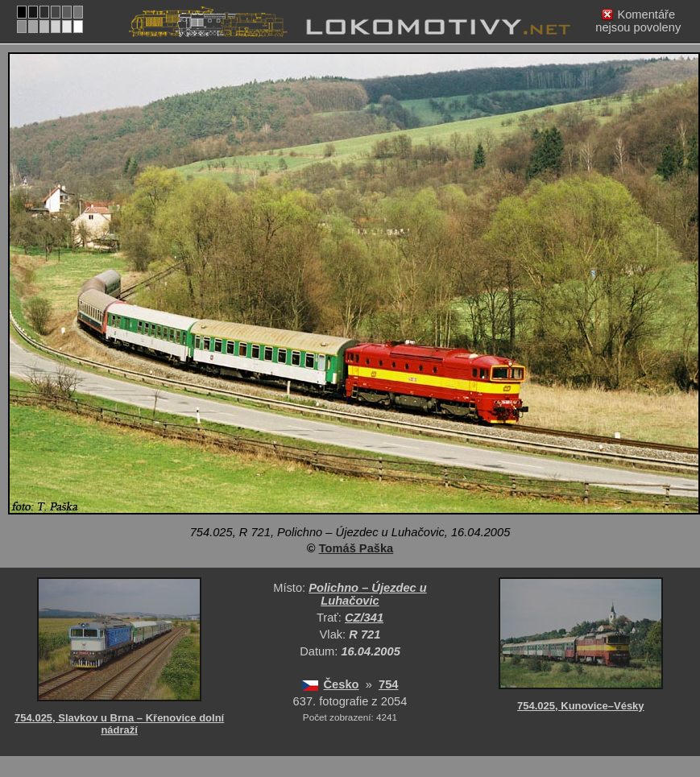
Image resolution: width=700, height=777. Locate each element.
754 (388, 684)
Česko (342, 684)
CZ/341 (364, 618)
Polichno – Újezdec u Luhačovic (368, 594)
